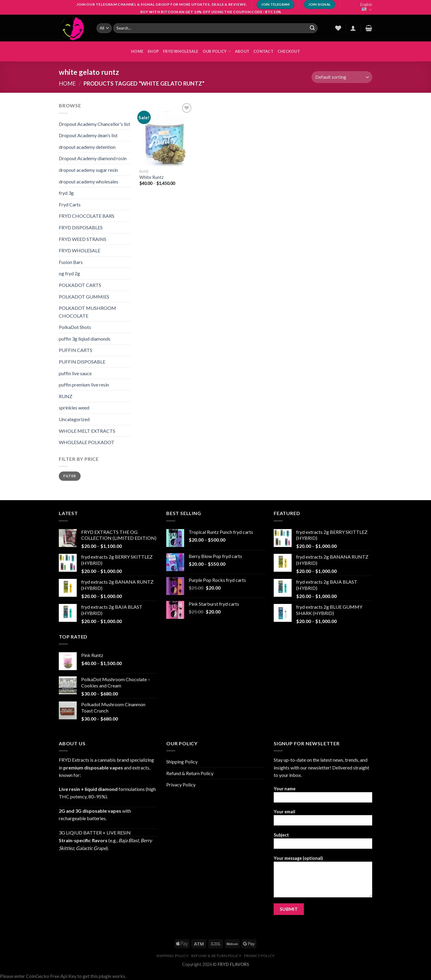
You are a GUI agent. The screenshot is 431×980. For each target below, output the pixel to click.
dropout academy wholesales (88, 181)
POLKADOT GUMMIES (84, 297)
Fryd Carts (70, 204)
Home (67, 84)
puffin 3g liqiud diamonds (85, 339)
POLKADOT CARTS (80, 285)
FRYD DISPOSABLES (81, 227)
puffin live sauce (75, 373)
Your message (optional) (323, 879)
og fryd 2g (69, 273)
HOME (137, 51)
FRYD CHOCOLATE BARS (87, 216)
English (366, 7)
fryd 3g (66, 193)
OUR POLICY (217, 51)
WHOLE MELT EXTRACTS (87, 431)
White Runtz (151, 177)
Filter (70, 476)
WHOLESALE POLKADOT (87, 442)
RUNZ (66, 396)
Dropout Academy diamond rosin (93, 158)
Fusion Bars (71, 262)
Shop (153, 51)
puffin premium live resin (84, 385)
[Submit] (312, 28)
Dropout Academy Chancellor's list (94, 124)
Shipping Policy (182, 762)
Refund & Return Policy (190, 773)
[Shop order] (342, 77)
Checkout (289, 51)
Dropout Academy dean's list (88, 135)
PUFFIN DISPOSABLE (82, 362)
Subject (323, 843)
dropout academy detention (87, 147)
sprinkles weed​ (74, 408)
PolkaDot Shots (75, 327)
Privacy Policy (181, 785)
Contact (263, 51)
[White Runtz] (166, 134)
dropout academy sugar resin (88, 170)
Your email (323, 819)
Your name (323, 796)
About (242, 51)
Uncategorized (74, 419)
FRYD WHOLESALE (181, 51)
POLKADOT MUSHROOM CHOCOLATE (87, 312)
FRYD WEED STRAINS (83, 239)
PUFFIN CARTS (76, 350)
